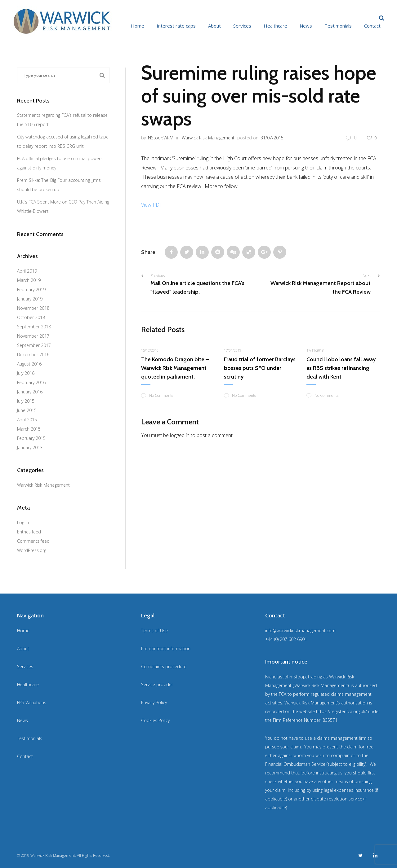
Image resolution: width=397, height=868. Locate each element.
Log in (23, 522)
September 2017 (34, 345)
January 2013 (30, 447)
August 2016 (29, 364)
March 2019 (29, 280)
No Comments (157, 396)
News (306, 26)
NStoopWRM (161, 138)
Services (242, 26)
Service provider (157, 684)
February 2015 (31, 438)
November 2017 (33, 336)
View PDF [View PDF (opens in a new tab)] (152, 205)
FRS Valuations (32, 702)
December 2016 (33, 355)
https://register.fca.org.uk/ (341, 711)
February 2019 (31, 289)
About (214, 26)
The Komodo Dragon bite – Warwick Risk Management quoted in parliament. (175, 368)
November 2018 (33, 308)
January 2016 (30, 392)
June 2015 (27, 410)
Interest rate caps (176, 26)
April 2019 (27, 271)
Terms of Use (154, 631)
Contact (372, 26)
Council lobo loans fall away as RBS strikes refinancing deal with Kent (341, 368)
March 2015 (29, 429)
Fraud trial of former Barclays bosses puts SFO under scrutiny (260, 368)
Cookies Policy (155, 720)
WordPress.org (32, 550)
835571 (330, 720)
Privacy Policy (154, 702)
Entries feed (29, 532)
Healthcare (275, 26)
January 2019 (30, 299)
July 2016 (26, 373)
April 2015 (27, 420)
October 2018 (31, 317)
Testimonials (338, 26)
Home (138, 26)
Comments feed (33, 541)
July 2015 (26, 401)
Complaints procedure (164, 666)
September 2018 (34, 327)
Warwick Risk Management (208, 138)
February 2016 (31, 382)
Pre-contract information (166, 649)
